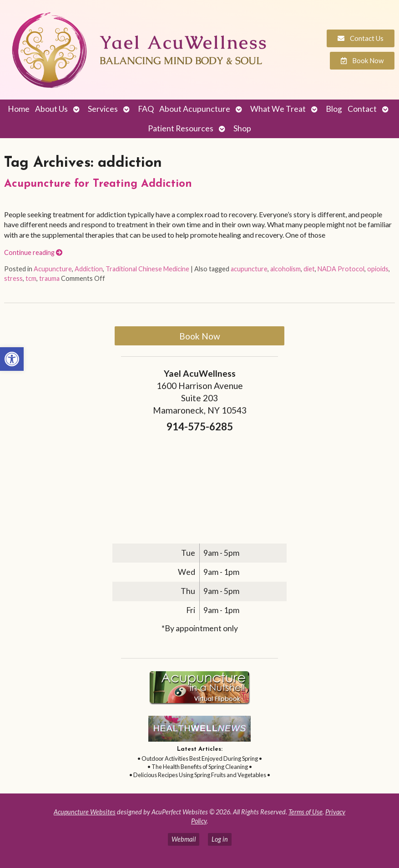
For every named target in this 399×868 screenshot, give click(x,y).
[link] (12, 359)
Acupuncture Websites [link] (85, 812)
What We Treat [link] (278, 109)
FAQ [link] (146, 109)
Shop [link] (242, 128)
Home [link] (19, 109)
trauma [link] (49, 278)
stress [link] (13, 278)
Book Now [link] (200, 336)
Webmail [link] (184, 839)
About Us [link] (51, 109)
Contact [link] (362, 109)
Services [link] (103, 109)
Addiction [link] (89, 269)
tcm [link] (31, 278)
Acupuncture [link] (53, 269)
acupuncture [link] (249, 269)
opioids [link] (378, 269)
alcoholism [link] (285, 269)
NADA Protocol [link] (341, 269)
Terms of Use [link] (306, 812)
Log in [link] (220, 839)
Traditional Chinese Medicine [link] (147, 269)
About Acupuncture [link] (195, 109)
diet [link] (309, 269)
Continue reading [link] (33, 252)
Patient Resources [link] (181, 128)
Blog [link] (334, 109)
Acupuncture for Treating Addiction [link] (98, 184)
